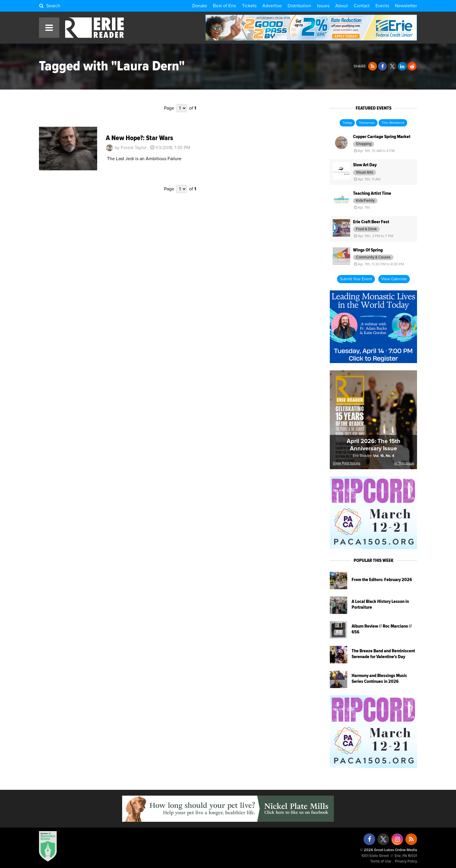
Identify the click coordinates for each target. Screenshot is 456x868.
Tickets (249, 6)
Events (382, 6)
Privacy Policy (406, 861)
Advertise (272, 6)
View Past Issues (347, 464)
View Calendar (394, 279)
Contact (362, 6)
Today (347, 123)
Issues (323, 6)
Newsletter (406, 6)
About (342, 6)
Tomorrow (367, 123)
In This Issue (404, 464)
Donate (200, 6)
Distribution (299, 6)
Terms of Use (381, 861)
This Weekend (393, 123)
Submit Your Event (356, 279)
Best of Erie (225, 6)
